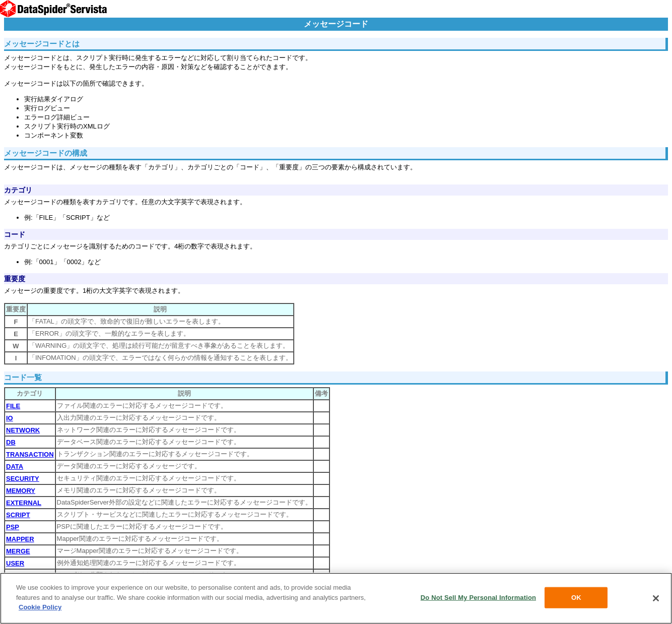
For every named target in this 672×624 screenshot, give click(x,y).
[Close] (656, 598)
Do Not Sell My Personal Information (478, 598)
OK (576, 598)
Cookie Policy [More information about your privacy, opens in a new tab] (40, 607)
